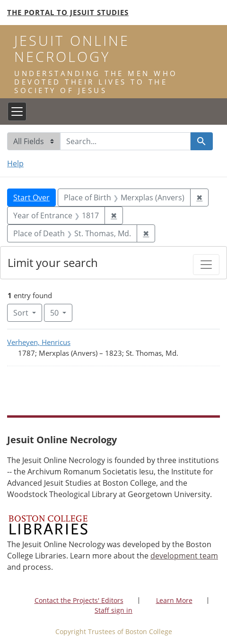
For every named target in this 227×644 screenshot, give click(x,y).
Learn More (174, 600)
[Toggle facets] (206, 265)
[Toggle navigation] (17, 112)
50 (61, 312)
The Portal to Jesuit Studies (68, 12)
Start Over (31, 197)
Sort (22, 313)
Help (15, 163)
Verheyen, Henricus (39, 342)
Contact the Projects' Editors (79, 600)
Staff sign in (113, 610)
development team (184, 556)
